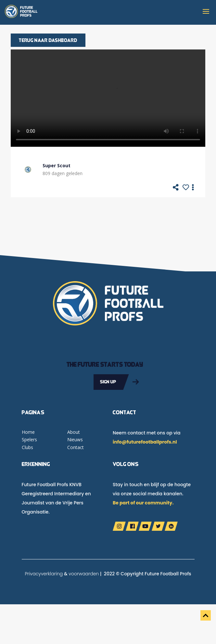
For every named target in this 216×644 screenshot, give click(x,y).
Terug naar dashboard (48, 40)
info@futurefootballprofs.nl (145, 442)
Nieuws (75, 439)
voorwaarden (84, 574)
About (74, 432)
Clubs (27, 447)
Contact (76, 447)
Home (28, 432)
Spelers (29, 439)
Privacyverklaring (44, 574)
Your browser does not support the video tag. (108, 98)
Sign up (108, 382)
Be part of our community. (143, 503)
